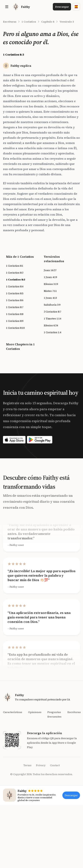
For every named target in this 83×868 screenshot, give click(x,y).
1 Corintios (29, 22)
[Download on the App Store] (14, 440)
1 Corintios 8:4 (15, 286)
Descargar (62, 7)
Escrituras (10, 22)
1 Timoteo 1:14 (52, 318)
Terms (27, 765)
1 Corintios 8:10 (15, 328)
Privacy (41, 765)
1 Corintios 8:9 (15, 321)
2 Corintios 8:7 (52, 312)
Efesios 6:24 (51, 325)
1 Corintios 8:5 (15, 293)
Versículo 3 (67, 22)
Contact (55, 765)
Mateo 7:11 (50, 291)
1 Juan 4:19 (50, 277)
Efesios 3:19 (51, 284)
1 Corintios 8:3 (16, 280)
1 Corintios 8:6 (15, 300)
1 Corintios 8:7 (15, 307)
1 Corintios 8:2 (15, 273)
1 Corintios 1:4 (52, 332)
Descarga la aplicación (44, 733)
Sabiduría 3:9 (52, 305)
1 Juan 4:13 (50, 298)
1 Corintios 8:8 (15, 314)
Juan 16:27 (50, 270)
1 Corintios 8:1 (15, 266)
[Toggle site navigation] (7, 7)
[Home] (21, 7)
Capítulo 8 (48, 22)
